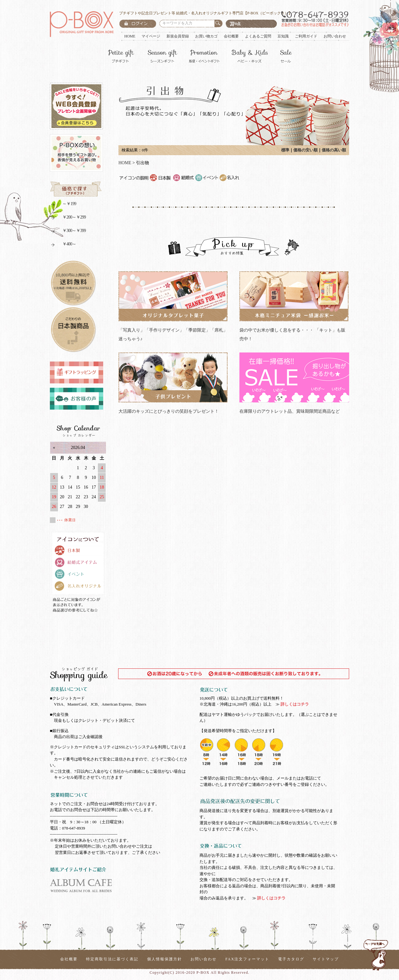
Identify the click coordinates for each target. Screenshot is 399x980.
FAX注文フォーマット (247, 959)
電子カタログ (291, 959)
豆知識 (283, 36)
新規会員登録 (178, 36)
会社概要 (231, 36)
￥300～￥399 (68, 231)
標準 (285, 150)
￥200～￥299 (68, 218)
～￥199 (63, 205)
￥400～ (63, 245)
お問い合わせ (335, 36)
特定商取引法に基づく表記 (112, 959)
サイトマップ (326, 959)
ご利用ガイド (306, 36)
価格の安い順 (305, 150)
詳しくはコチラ (294, 704)
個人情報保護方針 (165, 959)
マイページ (151, 36)
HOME (130, 36)
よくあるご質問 (258, 36)
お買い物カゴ (206, 36)
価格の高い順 (334, 150)
